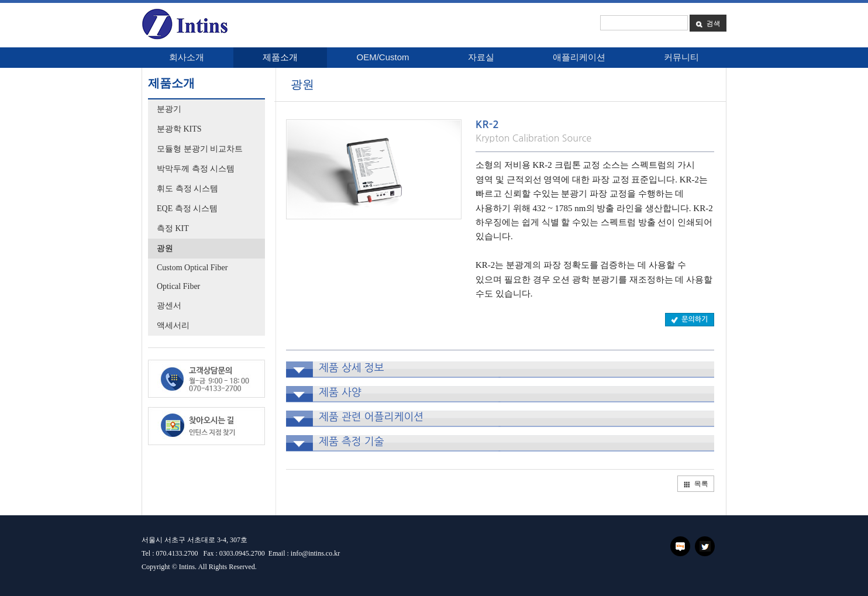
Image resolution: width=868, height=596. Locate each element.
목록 (695, 483)
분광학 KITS (179, 129)
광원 (165, 248)
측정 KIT (173, 228)
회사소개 (187, 57)
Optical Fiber (178, 286)
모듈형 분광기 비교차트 (200, 149)
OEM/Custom (383, 57)
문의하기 (689, 319)
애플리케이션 (579, 57)
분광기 (169, 109)
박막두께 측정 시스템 (196, 169)
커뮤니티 (681, 57)
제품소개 (280, 57)
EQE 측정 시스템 (187, 209)
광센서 (169, 306)
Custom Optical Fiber (192, 268)
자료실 (481, 57)
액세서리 (173, 325)
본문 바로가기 (0, 7)
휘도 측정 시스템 (187, 189)
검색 (708, 23)
